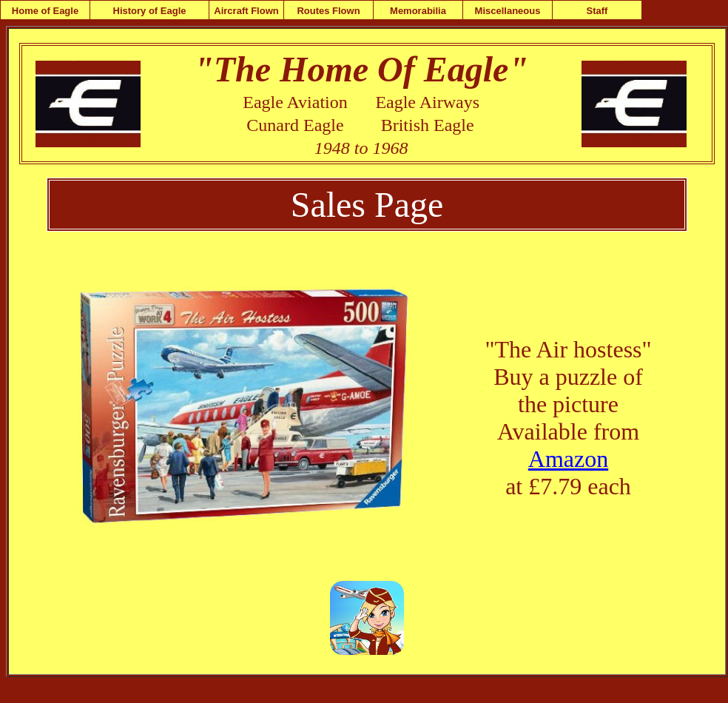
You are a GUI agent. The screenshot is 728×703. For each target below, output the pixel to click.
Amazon (568, 459)
